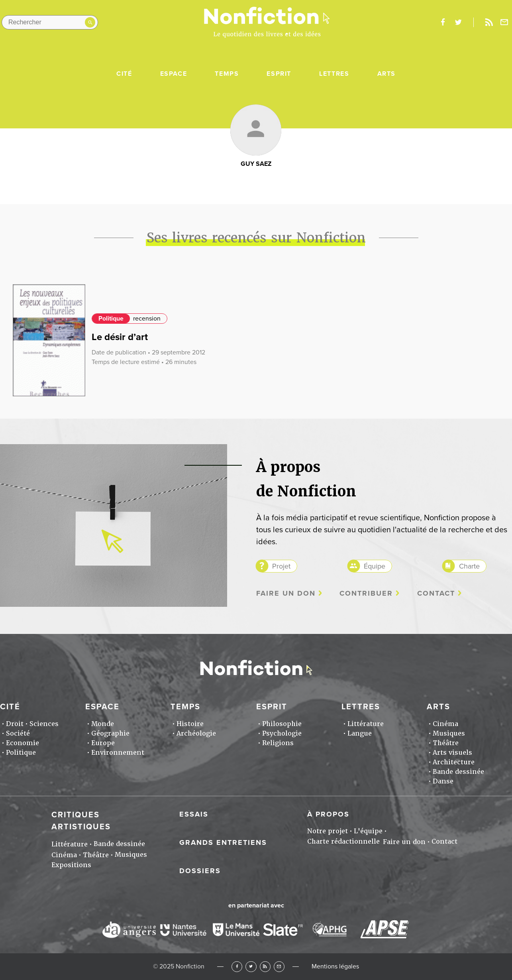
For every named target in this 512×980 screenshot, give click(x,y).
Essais (194, 814)
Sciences (44, 724)
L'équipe (368, 831)
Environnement (118, 753)
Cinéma (445, 724)
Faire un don (286, 593)
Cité (124, 74)
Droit (15, 724)
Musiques (449, 733)
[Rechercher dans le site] (50, 22)
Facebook (237, 967)
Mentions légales (335, 966)
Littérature (366, 724)
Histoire (190, 724)
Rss (489, 22)
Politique (111, 319)
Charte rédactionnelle (343, 841)
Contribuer (366, 593)
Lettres (334, 74)
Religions (278, 743)
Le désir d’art (120, 337)
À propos (328, 814)
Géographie (110, 733)
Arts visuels (452, 753)
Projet (281, 566)
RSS (265, 967)
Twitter (251, 967)
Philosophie (282, 724)
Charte (469, 566)
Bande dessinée (458, 772)
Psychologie (282, 733)
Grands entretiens (223, 842)
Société (18, 733)
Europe (103, 743)
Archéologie (196, 733)
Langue (360, 733)
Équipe (375, 566)
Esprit (279, 74)
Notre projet (328, 831)
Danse (443, 781)
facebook (443, 22)
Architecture (454, 762)
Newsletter (504, 22)
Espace (174, 74)
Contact (436, 593)
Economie (23, 743)
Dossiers (200, 871)
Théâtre (446, 743)
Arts (386, 74)
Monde (103, 724)
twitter (458, 22)
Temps (227, 74)
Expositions (71, 865)
